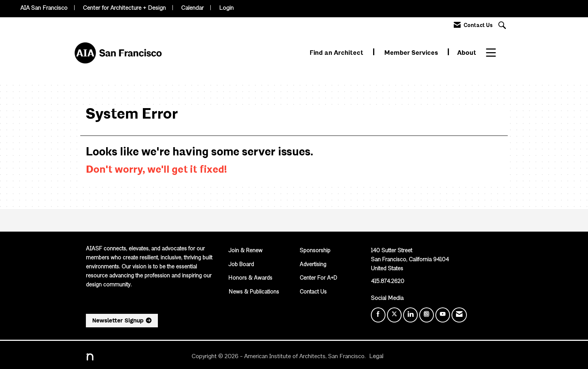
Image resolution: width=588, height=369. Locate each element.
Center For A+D (318, 278)
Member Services (412, 53)
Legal (376, 357)
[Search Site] (503, 26)
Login (226, 8)
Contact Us (313, 292)
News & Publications (254, 292)
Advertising (313, 265)
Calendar (192, 8)
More (494, 53)
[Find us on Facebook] (378, 315)
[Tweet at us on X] (394, 315)
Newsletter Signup (118, 321)
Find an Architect (337, 53)
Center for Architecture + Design (124, 8)
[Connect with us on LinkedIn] (410, 315)
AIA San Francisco (44, 8)
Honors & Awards (250, 278)
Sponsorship (315, 251)
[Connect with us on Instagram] (427, 315)
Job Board (241, 265)
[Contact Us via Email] (459, 315)
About (467, 53)
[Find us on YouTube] (443, 315)
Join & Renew (245, 251)
